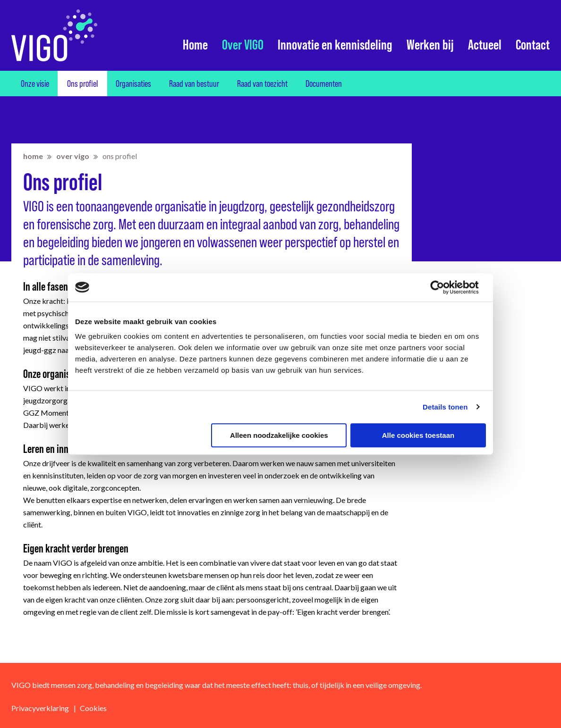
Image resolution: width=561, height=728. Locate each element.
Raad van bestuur (194, 84)
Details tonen (445, 407)
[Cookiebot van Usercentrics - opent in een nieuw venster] (445, 287)
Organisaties (133, 84)
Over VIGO (243, 45)
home (33, 156)
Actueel (485, 45)
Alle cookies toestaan (418, 435)
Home (195, 45)
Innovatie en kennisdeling (335, 45)
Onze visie (35, 84)
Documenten (324, 84)
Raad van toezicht (262, 84)
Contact (533, 45)
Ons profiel (82, 84)
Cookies (93, 708)
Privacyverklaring (40, 708)
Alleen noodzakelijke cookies (279, 435)
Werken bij (430, 45)
